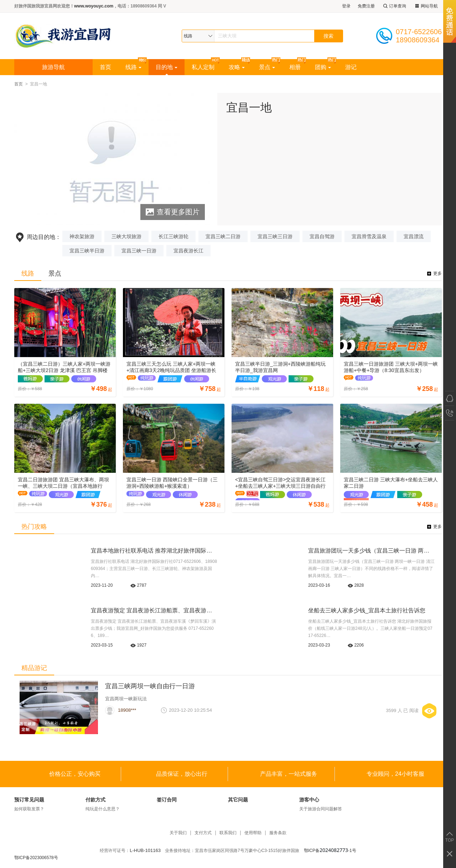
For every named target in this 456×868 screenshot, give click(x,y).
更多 (437, 273)
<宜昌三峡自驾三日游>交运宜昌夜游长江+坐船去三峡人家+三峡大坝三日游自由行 (280, 483)
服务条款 (278, 833)
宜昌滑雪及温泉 (369, 236)
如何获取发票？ (29, 809)
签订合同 (167, 800)
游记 (351, 67)
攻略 (237, 67)
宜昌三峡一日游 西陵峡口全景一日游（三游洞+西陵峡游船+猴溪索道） (172, 483)
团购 (323, 67)
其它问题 (238, 800)
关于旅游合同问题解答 (321, 809)
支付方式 (203, 833)
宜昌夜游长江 (188, 251)
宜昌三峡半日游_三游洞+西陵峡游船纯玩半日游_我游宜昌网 (280, 367)
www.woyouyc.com (94, 6)
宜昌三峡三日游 (275, 236)
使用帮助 (253, 833)
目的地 (167, 67)
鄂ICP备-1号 (330, 851)
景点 (267, 67)
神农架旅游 (82, 236)
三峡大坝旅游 (126, 236)
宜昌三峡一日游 (139, 251)
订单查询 (394, 6)
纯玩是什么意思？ (103, 809)
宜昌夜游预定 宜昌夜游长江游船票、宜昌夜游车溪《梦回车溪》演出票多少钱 (188, 610)
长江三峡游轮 (173, 236)
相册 (295, 67)
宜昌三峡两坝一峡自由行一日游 (150, 686)
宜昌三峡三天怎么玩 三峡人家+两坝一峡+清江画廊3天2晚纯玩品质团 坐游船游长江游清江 (171, 367)
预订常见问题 (29, 800)
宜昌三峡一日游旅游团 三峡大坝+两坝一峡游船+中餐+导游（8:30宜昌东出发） (391, 367)
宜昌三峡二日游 (223, 236)
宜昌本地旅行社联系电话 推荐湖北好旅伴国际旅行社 (157, 551)
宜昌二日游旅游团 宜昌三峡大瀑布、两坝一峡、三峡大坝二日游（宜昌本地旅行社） (63, 483)
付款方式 (95, 800)
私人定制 (203, 67)
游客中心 (309, 800)
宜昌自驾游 (322, 236)
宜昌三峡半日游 (87, 251)
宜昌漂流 (414, 236)
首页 (105, 67)
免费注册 (366, 6)
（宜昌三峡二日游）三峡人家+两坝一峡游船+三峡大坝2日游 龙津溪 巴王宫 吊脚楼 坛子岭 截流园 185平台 (64, 367)
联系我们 (228, 833)
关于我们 (178, 833)
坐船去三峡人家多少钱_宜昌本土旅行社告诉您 (367, 610)
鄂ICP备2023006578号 (36, 858)
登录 (346, 6)
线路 (133, 67)
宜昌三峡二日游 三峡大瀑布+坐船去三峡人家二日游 (391, 483)
